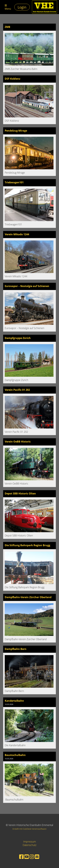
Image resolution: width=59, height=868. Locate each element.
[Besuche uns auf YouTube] (27, 857)
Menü (8, 7)
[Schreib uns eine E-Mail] (37, 857)
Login (22, 7)
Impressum (30, 842)
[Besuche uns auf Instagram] (32, 857)
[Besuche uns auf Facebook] (21, 857)
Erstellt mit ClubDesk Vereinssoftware (29, 829)
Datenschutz (29, 845)
